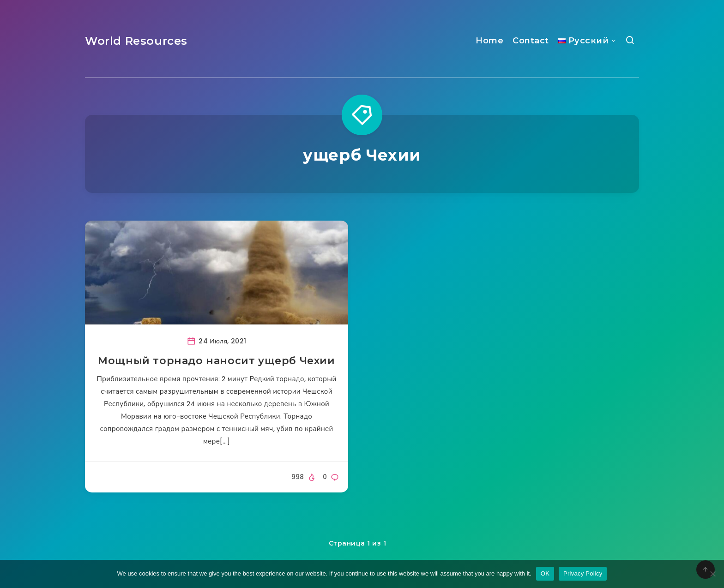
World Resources (136, 41)
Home (489, 41)
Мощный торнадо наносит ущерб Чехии (216, 361)
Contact (531, 41)
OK (545, 573)
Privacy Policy (583, 573)
